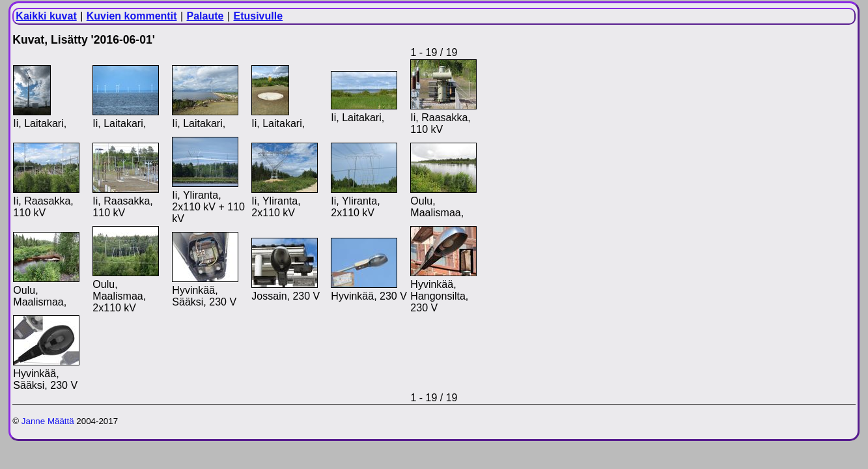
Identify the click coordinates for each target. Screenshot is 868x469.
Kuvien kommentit (132, 16)
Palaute (205, 16)
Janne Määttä (48, 421)
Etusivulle (259, 16)
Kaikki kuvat (46, 16)
